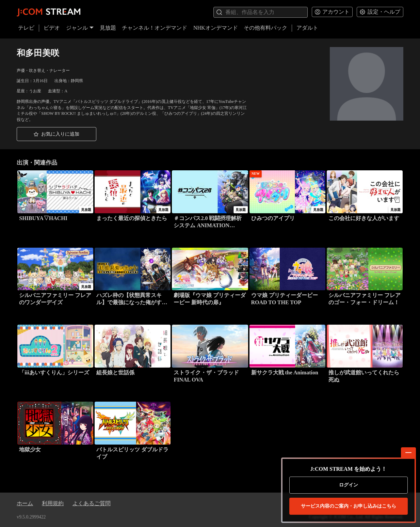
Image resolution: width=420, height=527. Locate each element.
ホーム (25, 503)
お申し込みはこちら (349, 506)
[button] (56, 134)
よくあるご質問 (92, 503)
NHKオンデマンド (216, 28)
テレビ (26, 28)
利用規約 (53, 503)
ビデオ (52, 28)
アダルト (307, 28)
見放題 (108, 28)
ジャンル (80, 28)
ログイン (349, 485)
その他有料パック (265, 28)
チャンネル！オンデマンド (155, 28)
